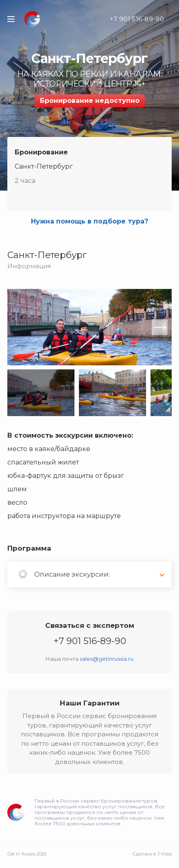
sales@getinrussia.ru (107, 659)
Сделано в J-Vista (152, 854)
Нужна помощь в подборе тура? (89, 221)
